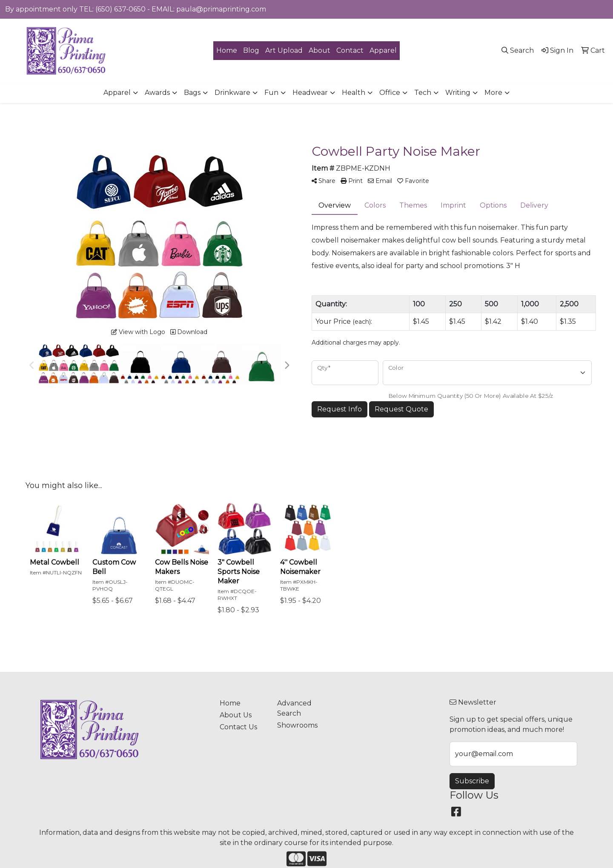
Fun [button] (271, 93)
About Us (236, 715)
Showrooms (297, 725)
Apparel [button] (117, 93)
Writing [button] (458, 93)
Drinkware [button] (232, 93)
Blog (251, 50)
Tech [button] (423, 93)
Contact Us (238, 727)
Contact (350, 50)
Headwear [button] (310, 93)
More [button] (493, 93)
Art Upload (284, 50)
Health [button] (354, 93)
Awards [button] (157, 93)
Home (227, 50)
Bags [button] (192, 93)
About (319, 50)
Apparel (383, 50)
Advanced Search (294, 708)
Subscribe (472, 781)
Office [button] (390, 93)
